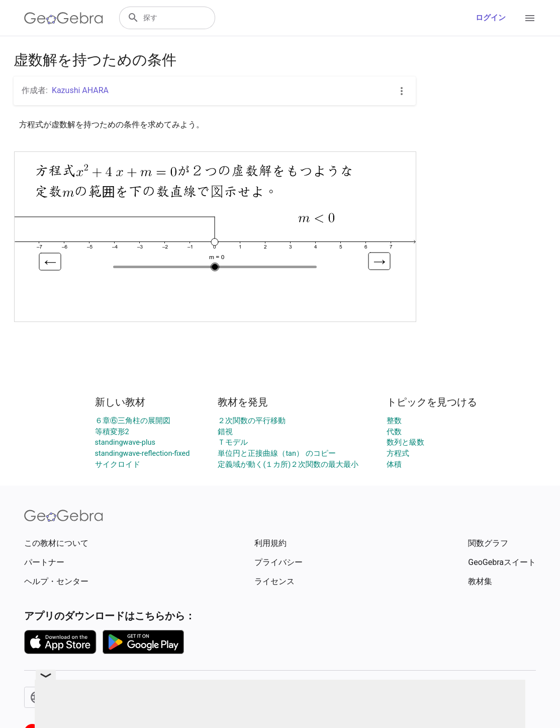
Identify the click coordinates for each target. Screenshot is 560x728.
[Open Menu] (530, 18)
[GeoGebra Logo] (64, 18)
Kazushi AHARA (80, 90)
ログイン (491, 18)
